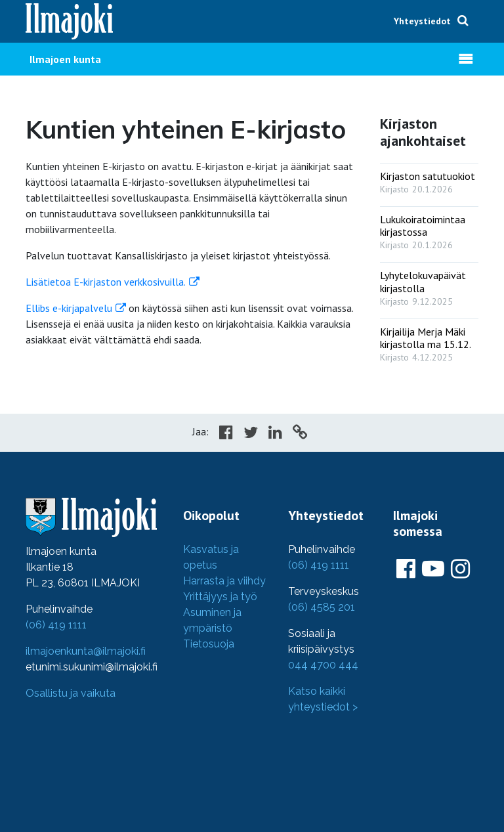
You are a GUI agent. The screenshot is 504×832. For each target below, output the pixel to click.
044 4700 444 (323, 665)
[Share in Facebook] (226, 434)
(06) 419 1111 (56, 625)
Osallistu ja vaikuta (71, 693)
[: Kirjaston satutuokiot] (429, 180)
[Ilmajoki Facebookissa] (406, 569)
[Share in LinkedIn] (275, 434)
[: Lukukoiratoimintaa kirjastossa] (429, 229)
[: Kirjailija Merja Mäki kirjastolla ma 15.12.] (429, 341)
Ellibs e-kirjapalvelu (69, 308)
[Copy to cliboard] (300, 434)
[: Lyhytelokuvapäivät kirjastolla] (429, 285)
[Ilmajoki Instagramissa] (460, 569)
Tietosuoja (209, 644)
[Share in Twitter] (251, 434)
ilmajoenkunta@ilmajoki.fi (86, 651)
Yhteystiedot (422, 21)
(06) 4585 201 (322, 607)
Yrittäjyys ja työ (220, 597)
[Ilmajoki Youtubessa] (433, 569)
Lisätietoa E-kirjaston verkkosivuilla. (106, 282)
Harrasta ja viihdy (224, 581)
